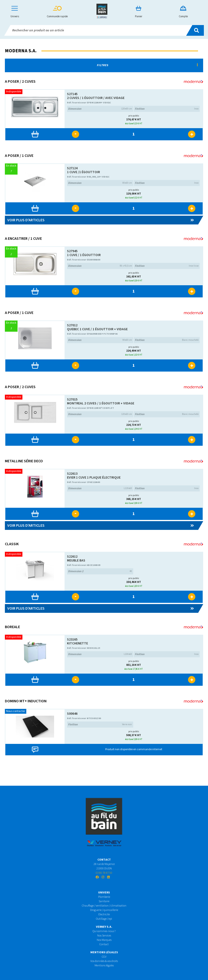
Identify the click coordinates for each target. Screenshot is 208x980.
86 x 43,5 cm (100, 266)
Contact (104, 944)
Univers (15, 12)
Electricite (104, 914)
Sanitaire (104, 901)
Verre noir (100, 725)
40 (100, 571)
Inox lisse (167, 266)
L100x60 (100, 654)
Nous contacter (16, 711)
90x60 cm (100, 340)
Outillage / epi (104, 919)
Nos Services (104, 936)
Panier (139, 12)
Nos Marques (104, 940)
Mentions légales (104, 966)
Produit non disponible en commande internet (134, 749)
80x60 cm (100, 183)
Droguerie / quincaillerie (104, 910)
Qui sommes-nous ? (104, 931)
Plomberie (104, 897)
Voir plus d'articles (101, 220)
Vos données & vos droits (104, 961)
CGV (104, 957)
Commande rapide (57, 12)
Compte (183, 12)
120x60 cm (100, 109)
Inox (167, 109)
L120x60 (100, 488)
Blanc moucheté (167, 340)
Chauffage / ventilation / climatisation (104, 906)
